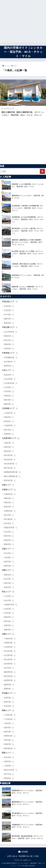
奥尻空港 (9, 507)
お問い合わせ (12, 856)
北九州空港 (10, 379)
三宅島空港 (10, 715)
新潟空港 (9, 702)
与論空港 (9, 443)
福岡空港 (9, 404)
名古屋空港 (10, 362)
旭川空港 (9, 524)
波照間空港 (10, 680)
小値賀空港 (10, 426)
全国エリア (8, 485)
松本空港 (9, 706)
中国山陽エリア (10, 327)
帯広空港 (9, 515)
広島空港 (9, 349)
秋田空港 (9, 621)
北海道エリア (9, 490)
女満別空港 (10, 511)
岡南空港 (9, 336)
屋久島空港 (10, 456)
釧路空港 (9, 544)
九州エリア (8, 370)
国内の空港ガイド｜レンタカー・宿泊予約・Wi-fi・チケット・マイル (23, 52)
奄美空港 (9, 451)
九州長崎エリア (10, 409)
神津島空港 (10, 736)
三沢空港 (9, 596)
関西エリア (8, 753)
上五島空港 (10, 413)
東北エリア (8, 592)
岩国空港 (9, 344)
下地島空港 (10, 639)
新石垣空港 (10, 676)
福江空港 (9, 430)
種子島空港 (10, 468)
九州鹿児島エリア (11, 438)
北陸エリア (8, 549)
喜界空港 (9, 447)
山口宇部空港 (11, 332)
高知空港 (9, 587)
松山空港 (9, 579)
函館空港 (9, 498)
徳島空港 (9, 575)
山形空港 (9, 609)
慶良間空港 (10, 672)
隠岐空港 (9, 319)
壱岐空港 (9, 417)
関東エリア (8, 710)
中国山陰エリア (10, 302)
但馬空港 (9, 762)
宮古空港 (9, 668)
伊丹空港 (9, 757)
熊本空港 (9, 400)
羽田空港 (9, 740)
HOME (23, 852)
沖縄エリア (8, 634)
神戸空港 (9, 774)
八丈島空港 (10, 719)
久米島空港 (10, 647)
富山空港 (9, 553)
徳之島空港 (10, 460)
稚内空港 (9, 536)
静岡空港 (9, 366)
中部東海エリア (10, 353)
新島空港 (9, 732)
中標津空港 (10, 494)
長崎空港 (9, 434)
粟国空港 (9, 685)
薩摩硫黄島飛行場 (13, 472)
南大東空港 (10, 660)
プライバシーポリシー (23, 860)
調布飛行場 (10, 749)
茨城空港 (9, 744)
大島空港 (9, 723)
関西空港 (9, 778)
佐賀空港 (9, 375)
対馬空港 (9, 421)
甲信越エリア (9, 693)
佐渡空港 (9, 698)
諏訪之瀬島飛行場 (13, 476)
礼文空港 (9, 532)
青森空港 (9, 630)
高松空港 (9, 583)
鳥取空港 (9, 323)
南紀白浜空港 (11, 770)
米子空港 (9, 315)
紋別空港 (9, 540)
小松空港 (9, 558)
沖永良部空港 (11, 464)
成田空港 (9, 728)
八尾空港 (9, 766)
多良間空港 (10, 664)
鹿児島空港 (10, 481)
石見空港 (9, 310)
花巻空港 (9, 626)
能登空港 (9, 566)
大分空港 (9, 387)
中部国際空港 (11, 358)
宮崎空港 (9, 396)
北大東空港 (10, 655)
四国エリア (8, 570)
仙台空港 (9, 601)
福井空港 (9, 562)
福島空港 (9, 617)
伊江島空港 (10, 651)
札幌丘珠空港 (11, 528)
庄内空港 (9, 613)
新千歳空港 (10, 519)
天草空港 (9, 392)
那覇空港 (9, 689)
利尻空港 (9, 503)
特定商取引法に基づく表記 (29, 856)
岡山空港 (9, 340)
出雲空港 (9, 306)
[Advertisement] (23, 23)
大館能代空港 (11, 605)
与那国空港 (10, 643)
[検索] (42, 171)
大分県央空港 (11, 383)
